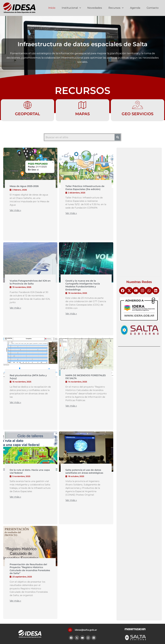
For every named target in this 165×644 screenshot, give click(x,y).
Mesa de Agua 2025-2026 (24, 186)
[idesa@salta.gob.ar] (70, 630)
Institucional (77, 8)
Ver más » (15, 210)
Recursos (119, 8)
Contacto (153, 8)
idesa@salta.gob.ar (86, 630)
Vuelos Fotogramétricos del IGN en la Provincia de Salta (30, 282)
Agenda (137, 8)
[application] (85, 8)
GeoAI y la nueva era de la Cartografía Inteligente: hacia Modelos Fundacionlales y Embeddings (83, 285)
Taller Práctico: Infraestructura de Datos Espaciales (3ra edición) (85, 188)
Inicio (59, 8)
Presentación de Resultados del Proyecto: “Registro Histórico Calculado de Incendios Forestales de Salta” (30, 569)
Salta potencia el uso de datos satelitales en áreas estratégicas (84, 471)
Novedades (99, 8)
